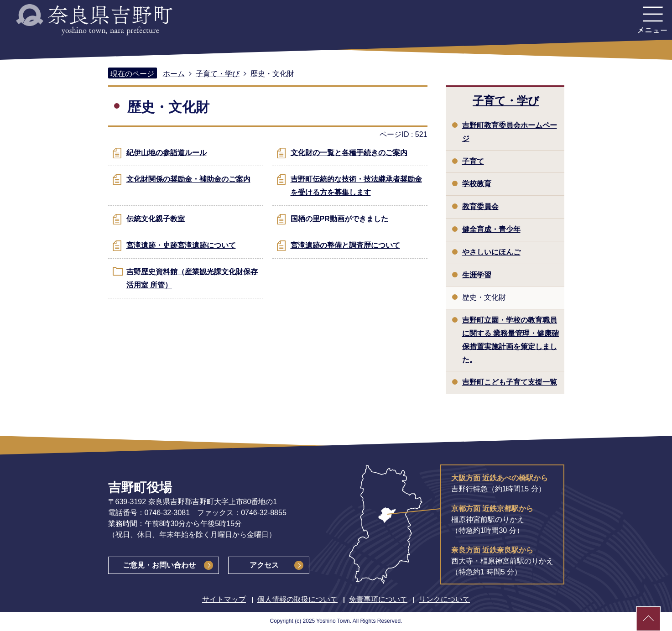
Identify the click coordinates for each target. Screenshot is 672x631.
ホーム (174, 74)
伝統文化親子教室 (156, 219)
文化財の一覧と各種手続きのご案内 (349, 153)
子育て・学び (218, 74)
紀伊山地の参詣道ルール (167, 153)
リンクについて (444, 599)
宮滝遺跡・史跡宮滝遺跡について (181, 245)
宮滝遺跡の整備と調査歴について (345, 245)
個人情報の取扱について (297, 599)
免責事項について (378, 599)
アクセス (264, 565)
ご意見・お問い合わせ (159, 565)
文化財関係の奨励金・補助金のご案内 (188, 179)
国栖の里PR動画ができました (339, 219)
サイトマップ (224, 599)
